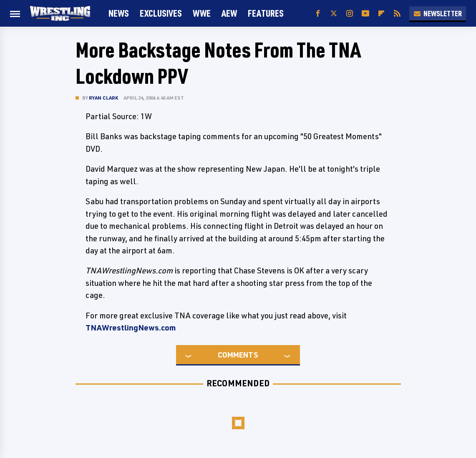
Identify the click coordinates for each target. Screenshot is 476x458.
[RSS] (397, 14)
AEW (229, 13)
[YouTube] (365, 14)
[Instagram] (350, 14)
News (119, 13)
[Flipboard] (381, 14)
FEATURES (266, 13)
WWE (202, 13)
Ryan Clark (104, 98)
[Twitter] (334, 14)
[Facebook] (318, 14)
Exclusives (161, 13)
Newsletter (438, 13)
